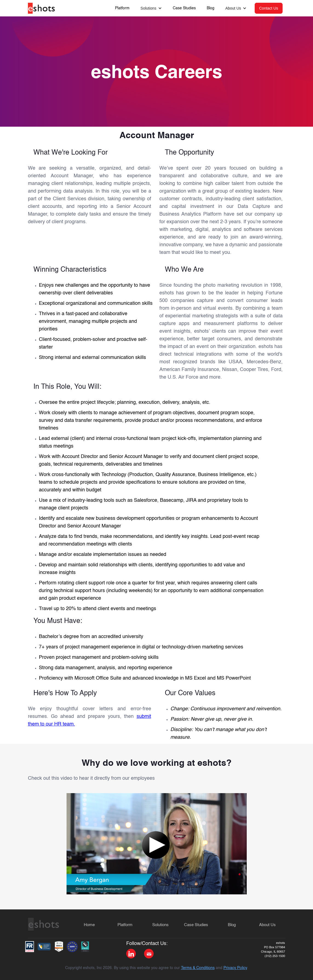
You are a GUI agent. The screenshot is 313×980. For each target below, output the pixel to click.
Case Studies (184, 8)
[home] (41, 7)
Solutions (160, 925)
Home (89, 925)
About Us (267, 925)
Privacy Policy (235, 968)
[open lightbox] (157, 844)
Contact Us (269, 8)
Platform (122, 8)
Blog (211, 8)
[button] (151, 8)
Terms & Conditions (198, 968)
